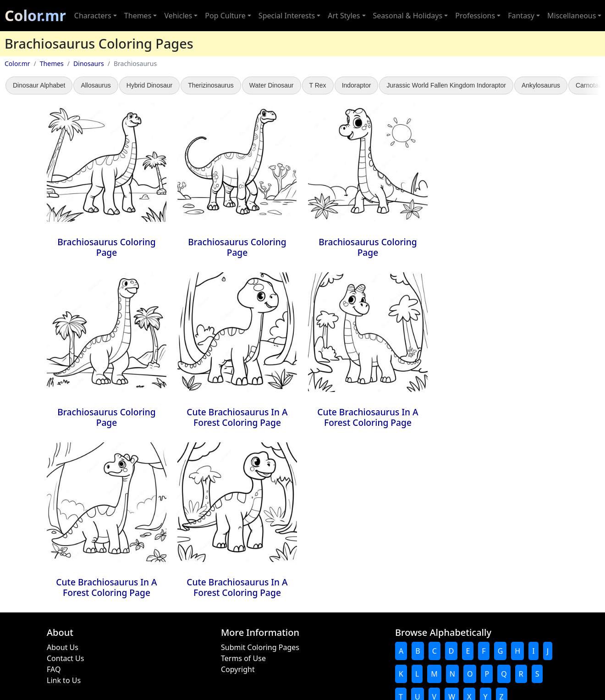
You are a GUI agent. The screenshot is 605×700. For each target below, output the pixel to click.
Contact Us (65, 658)
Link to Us (64, 680)
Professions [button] (475, 16)
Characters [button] (93, 16)
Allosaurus (96, 85)
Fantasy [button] (521, 16)
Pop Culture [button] (225, 16)
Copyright (238, 669)
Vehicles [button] (178, 16)
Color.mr (35, 15)
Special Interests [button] (287, 16)
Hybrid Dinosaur (149, 85)
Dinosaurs (89, 63)
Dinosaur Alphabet (39, 85)
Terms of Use (243, 658)
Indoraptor (357, 85)
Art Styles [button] (344, 16)
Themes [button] (138, 16)
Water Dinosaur (272, 85)
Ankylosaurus (541, 85)
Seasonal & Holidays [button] (408, 16)
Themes (52, 63)
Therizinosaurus (211, 85)
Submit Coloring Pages (260, 647)
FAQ (54, 669)
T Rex (318, 85)
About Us (63, 647)
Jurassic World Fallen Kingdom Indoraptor (446, 85)
